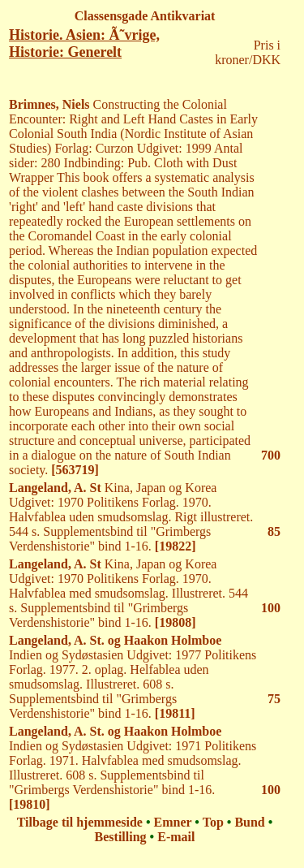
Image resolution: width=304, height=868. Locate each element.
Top (213, 822)
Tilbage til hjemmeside (80, 822)
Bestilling (121, 837)
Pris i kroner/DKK (248, 52)
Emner (173, 822)
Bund (249, 822)
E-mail (176, 837)
